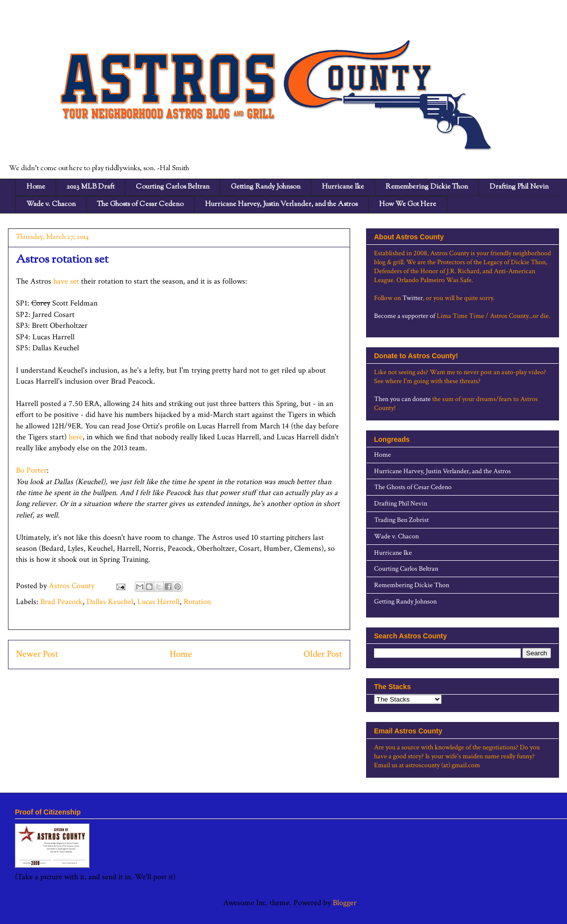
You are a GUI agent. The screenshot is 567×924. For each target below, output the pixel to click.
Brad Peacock (61, 602)
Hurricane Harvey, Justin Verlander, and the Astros (281, 205)
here (76, 437)
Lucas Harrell (158, 602)
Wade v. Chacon (51, 205)
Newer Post (37, 654)
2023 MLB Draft (91, 187)
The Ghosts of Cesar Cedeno (140, 205)
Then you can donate (402, 399)
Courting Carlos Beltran (173, 187)
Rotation (197, 602)
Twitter (413, 298)
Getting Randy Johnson (266, 187)
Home (36, 187)
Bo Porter (31, 470)
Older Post (323, 654)
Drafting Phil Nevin (519, 187)
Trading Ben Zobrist (401, 520)
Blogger (345, 903)
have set (66, 281)
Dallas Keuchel (110, 602)
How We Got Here (408, 205)
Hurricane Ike (343, 187)
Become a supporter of (405, 316)
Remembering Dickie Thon (427, 187)
